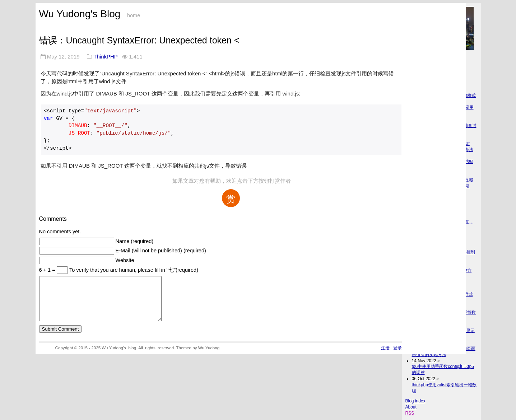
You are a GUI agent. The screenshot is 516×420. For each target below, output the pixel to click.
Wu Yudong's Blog (80, 14)
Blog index (415, 401)
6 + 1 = (48, 270)
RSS (410, 413)
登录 (398, 356)
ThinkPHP (105, 57)
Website (125, 260)
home (134, 15)
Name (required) (135, 241)
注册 (385, 356)
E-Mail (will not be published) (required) (161, 251)
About (411, 407)
